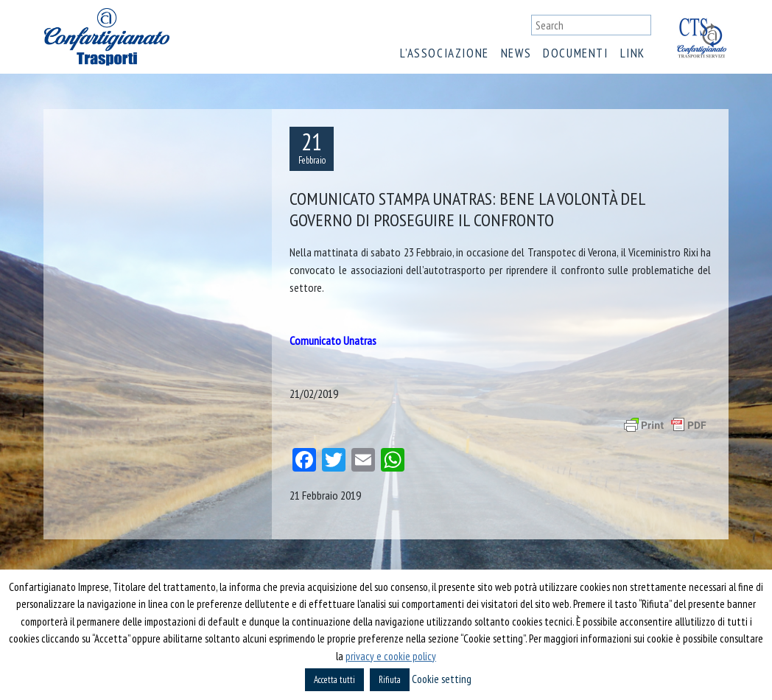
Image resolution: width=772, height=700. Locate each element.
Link (633, 53)
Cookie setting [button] (442, 679)
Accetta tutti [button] (334, 680)
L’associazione (444, 53)
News (516, 53)
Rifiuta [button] (390, 680)
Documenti (575, 53)
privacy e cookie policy (391, 656)
